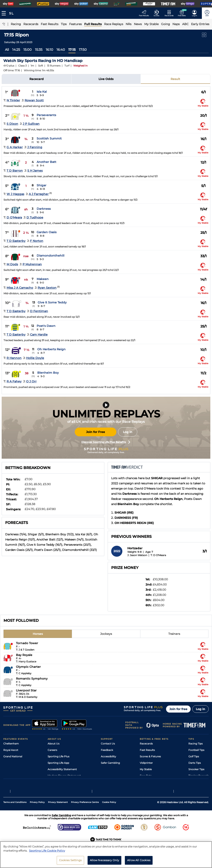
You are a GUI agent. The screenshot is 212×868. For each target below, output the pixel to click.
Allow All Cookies (139, 862)
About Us (54, 744)
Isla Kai (42, 92)
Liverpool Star (26, 690)
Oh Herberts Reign (51, 349)
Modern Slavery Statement (64, 776)
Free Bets (146, 776)
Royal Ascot (11, 750)
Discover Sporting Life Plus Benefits (106, 442)
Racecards (146, 744)
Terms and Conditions (15, 812)
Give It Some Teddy (52, 302)
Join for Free (96, 432)
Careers (52, 750)
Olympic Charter (28, 667)
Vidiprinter (146, 763)
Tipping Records (199, 776)
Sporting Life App (58, 763)
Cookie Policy (109, 812)
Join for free (178, 709)
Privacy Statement (58, 812)
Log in (128, 432)
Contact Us (108, 744)
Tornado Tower (27, 643)
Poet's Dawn (46, 326)
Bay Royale (24, 655)
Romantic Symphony (32, 679)
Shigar (42, 185)
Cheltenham (11, 744)
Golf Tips (194, 756)
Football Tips (196, 750)
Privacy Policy (37, 812)
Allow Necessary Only (105, 862)
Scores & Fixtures (150, 756)
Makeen (43, 279)
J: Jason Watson (137, 555)
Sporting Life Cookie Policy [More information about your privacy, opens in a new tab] (47, 852)
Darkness (44, 209)
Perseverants (46, 115)
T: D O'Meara (158, 555)
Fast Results (147, 750)
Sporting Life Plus (58, 756)
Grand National (13, 756)
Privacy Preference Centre (85, 812)
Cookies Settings (70, 862)
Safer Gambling (110, 763)
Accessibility (108, 756)
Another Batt (46, 162)
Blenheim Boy (48, 373)
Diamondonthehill (51, 256)
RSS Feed (53, 782)
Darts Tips (195, 763)
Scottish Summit (49, 138)
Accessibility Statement (62, 769)
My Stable (146, 769)
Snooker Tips (196, 769)
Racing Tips (196, 744)
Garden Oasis (47, 232)
